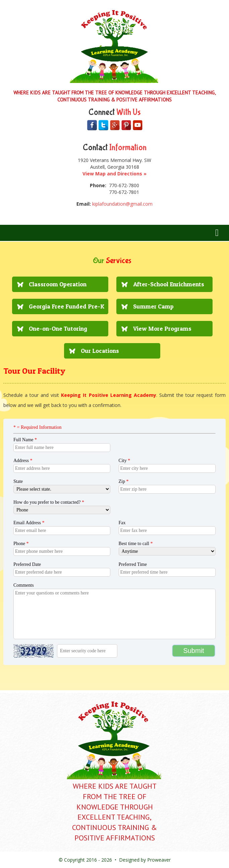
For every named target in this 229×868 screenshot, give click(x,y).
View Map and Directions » (114, 174)
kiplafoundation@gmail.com (122, 204)
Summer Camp (153, 306)
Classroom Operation (58, 284)
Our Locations (100, 351)
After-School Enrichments (169, 284)
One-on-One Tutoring (58, 328)
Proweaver (159, 860)
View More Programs (162, 328)
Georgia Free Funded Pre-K (67, 306)
